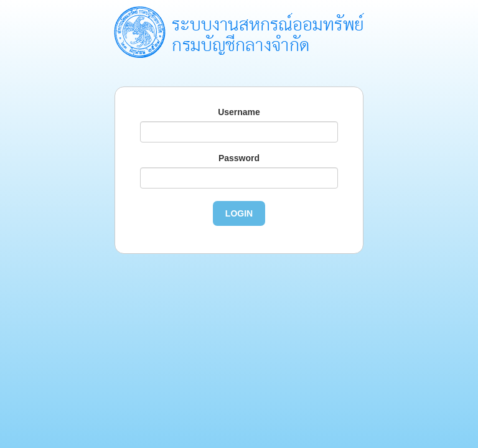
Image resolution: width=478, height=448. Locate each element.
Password (239, 158)
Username (239, 112)
